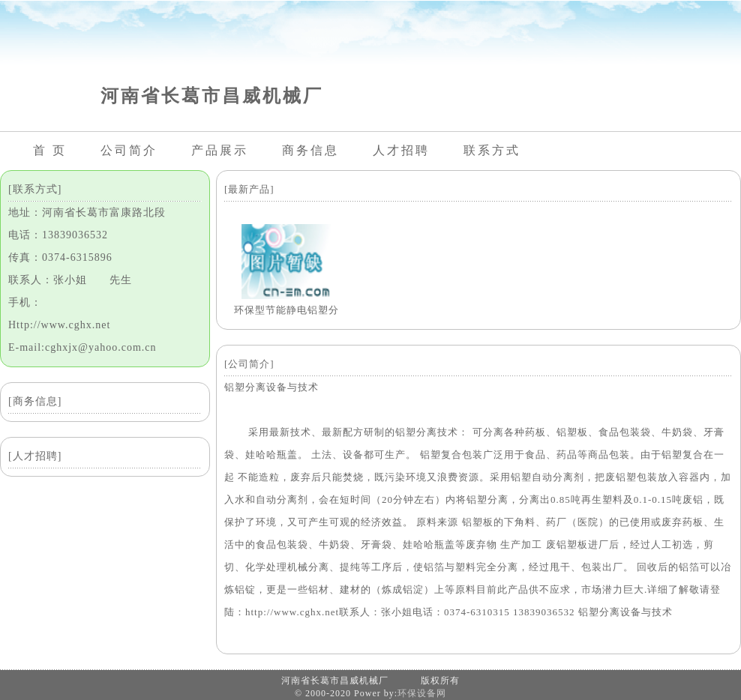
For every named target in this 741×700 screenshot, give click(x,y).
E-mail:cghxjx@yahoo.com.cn (82, 347)
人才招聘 (401, 150)
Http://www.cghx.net (59, 325)
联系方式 (492, 150)
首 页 (50, 150)
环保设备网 (422, 693)
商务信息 (310, 150)
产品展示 (220, 150)
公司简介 (129, 150)
